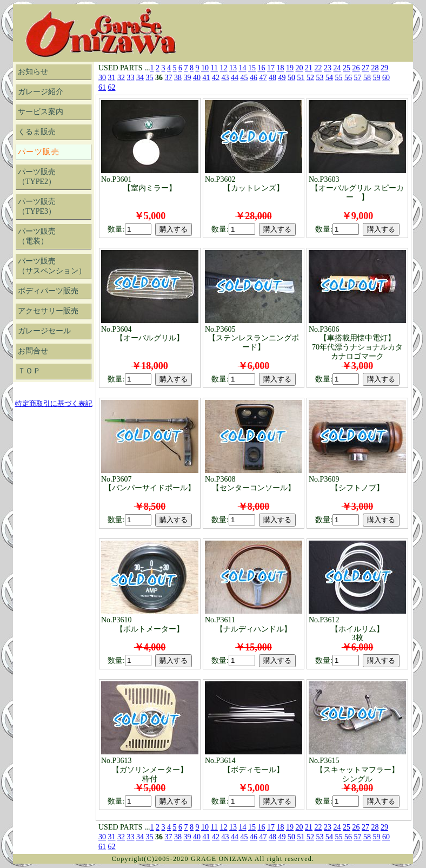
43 (225, 78)
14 (243, 68)
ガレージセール (44, 331)
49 (282, 78)
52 (310, 78)
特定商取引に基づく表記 (54, 403)
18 (281, 68)
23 (328, 68)
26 (356, 68)
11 (214, 68)
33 (131, 78)
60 (386, 78)
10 (205, 68)
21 (309, 68)
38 (178, 78)
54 (329, 78)
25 (347, 68)
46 (254, 78)
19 (290, 68)
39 (188, 78)
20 (299, 68)
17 (271, 68)
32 (121, 78)
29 (384, 68)
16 (262, 68)
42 (216, 78)
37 (169, 78)
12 (224, 68)
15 (252, 68)
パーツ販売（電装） (37, 236)
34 (140, 78)
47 (263, 78)
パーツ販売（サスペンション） (52, 266)
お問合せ (33, 351)
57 (358, 78)
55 (339, 78)
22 (318, 68)
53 (320, 78)
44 (235, 78)
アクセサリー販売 (48, 311)
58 (367, 78)
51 (301, 78)
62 (112, 87)
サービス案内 (41, 112)
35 (150, 78)
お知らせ (33, 72)
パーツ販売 (39, 152)
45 (244, 78)
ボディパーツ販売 (48, 291)
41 (207, 78)
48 (272, 78)
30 (102, 78)
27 (365, 68)
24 (337, 68)
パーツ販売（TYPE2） (37, 177)
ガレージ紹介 (41, 92)
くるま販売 (37, 132)
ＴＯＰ (29, 371)
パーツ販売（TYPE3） (37, 206)
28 (375, 68)
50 (291, 78)
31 (112, 78)
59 (377, 78)
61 (102, 87)
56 (348, 78)
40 (197, 78)
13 (233, 68)
